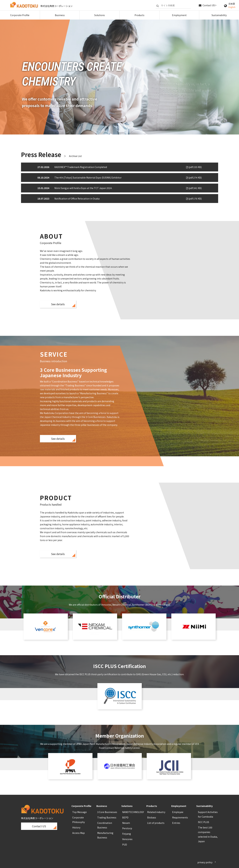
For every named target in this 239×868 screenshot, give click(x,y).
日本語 (232, 4)
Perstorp (127, 828)
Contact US (209, 5)
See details (58, 304)
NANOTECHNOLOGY (133, 812)
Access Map (79, 833)
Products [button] (139, 15)
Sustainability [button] (219, 15)
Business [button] (60, 15)
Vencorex (127, 839)
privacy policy (205, 862)
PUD (125, 845)
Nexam (126, 823)
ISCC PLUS (204, 822)
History (76, 827)
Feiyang (127, 834)
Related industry (156, 812)
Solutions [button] (100, 15)
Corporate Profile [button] (20, 15)
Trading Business (107, 817)
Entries (176, 823)
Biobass (152, 817)
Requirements (180, 817)
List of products (156, 823)
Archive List (75, 156)
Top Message (80, 812)
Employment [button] (179, 15)
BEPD (125, 817)
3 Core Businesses (107, 812)
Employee (178, 812)
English (232, 7)
